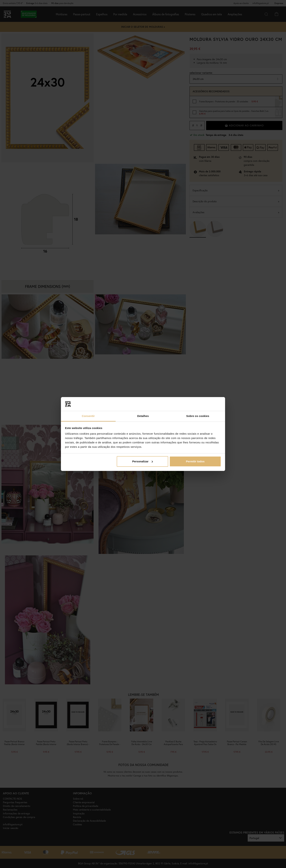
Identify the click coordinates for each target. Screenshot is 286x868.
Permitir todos (195, 461)
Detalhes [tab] (143, 416)
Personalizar (143, 461)
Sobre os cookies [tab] (198, 416)
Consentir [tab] (88, 416)
